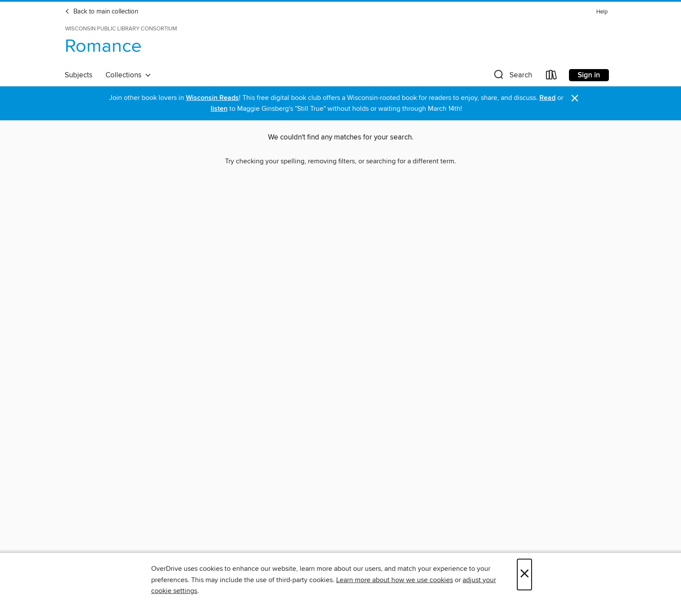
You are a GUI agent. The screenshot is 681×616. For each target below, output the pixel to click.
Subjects (79, 75)
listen (219, 109)
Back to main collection (101, 12)
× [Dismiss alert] (575, 98)
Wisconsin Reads (212, 98)
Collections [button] (128, 75)
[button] (512, 77)
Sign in (589, 75)
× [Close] (524, 575)
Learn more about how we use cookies (395, 580)
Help (602, 12)
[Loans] (552, 77)
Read (547, 98)
